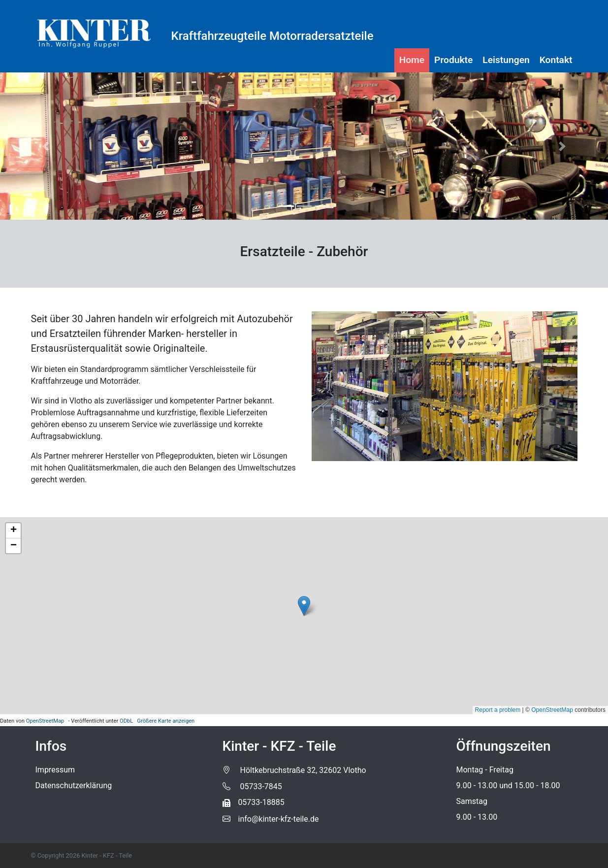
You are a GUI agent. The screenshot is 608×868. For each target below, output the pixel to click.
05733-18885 (254, 802)
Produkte (453, 60)
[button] (46, 146)
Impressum (55, 770)
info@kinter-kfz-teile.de (271, 819)
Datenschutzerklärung (74, 785)
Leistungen (506, 60)
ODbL (126, 721)
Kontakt (556, 60)
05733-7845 (252, 786)
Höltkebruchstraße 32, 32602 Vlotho (294, 770)
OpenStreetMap (45, 721)
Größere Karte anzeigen (166, 721)
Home (412, 60)
